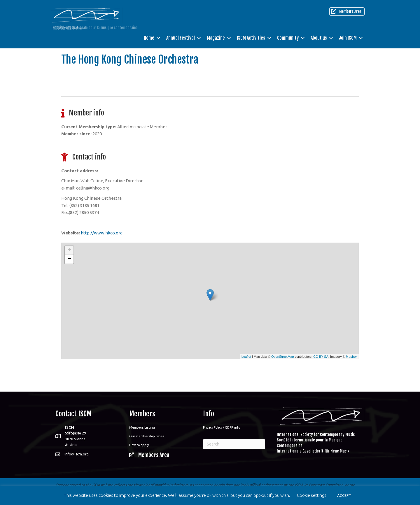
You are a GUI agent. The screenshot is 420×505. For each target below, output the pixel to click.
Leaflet (246, 357)
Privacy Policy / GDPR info (222, 427)
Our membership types (147, 436)
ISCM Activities (251, 38)
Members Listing (142, 427)
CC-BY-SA (321, 357)
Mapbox (352, 357)
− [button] (69, 259)
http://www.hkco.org (102, 233)
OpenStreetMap (283, 357)
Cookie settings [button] (312, 495)
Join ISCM (348, 38)
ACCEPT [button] (344, 495)
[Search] (234, 444)
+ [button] (69, 250)
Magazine (216, 38)
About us (319, 38)
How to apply (139, 445)
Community (288, 38)
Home (149, 38)
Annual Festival (181, 38)
